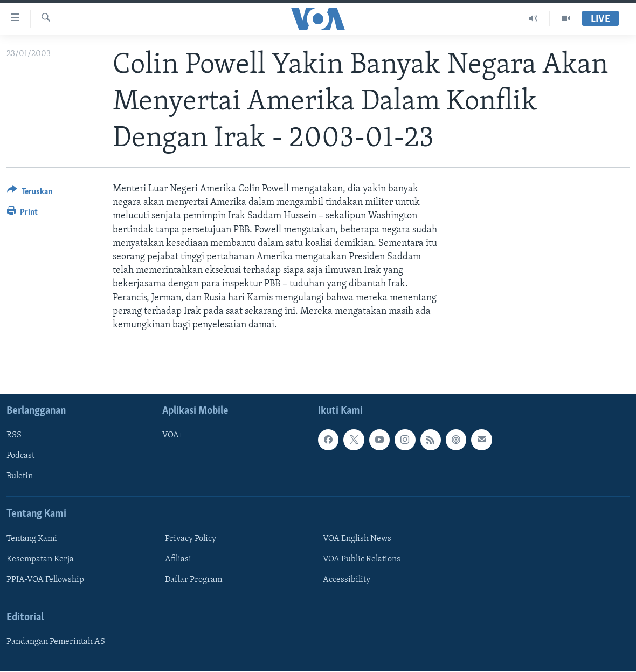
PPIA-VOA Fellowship (45, 580)
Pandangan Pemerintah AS (56, 642)
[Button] (30, 193)
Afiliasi (178, 559)
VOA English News (357, 539)
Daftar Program (193, 580)
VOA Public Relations (362, 559)
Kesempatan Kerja (40, 559)
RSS (14, 436)
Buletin (20, 477)
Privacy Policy (191, 539)
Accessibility (347, 580)
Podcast (20, 456)
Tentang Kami (32, 539)
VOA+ (173, 436)
